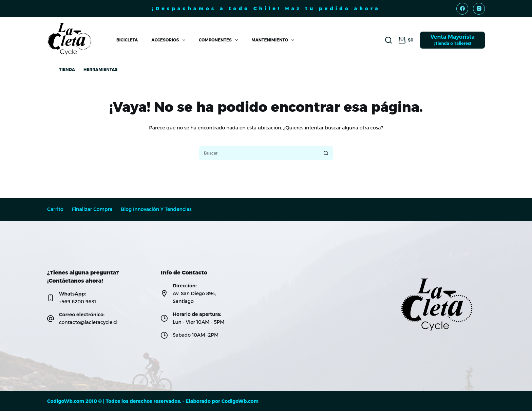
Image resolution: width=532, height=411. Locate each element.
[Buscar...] (258, 153)
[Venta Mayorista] (452, 40)
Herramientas (100, 69)
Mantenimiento (274, 40)
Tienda (67, 69)
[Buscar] (388, 40)
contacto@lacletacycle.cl (88, 322)
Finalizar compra (92, 209)
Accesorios (169, 40)
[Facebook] (462, 9)
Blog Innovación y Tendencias (156, 209)
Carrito (55, 209)
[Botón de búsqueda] (326, 153)
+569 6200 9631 (78, 302)
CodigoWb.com (240, 401)
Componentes (220, 40)
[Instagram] (479, 9)
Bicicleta (127, 40)
